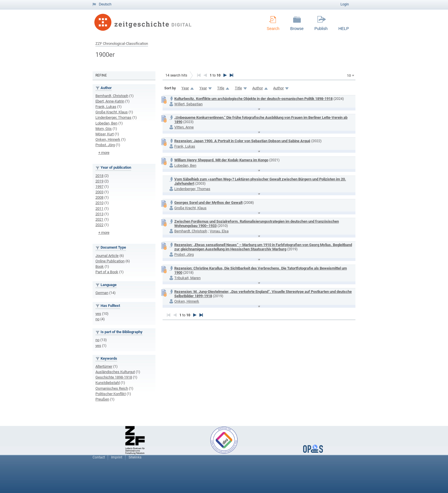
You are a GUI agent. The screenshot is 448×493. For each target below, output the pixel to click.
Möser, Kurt (105, 134)
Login (345, 4)
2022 (99, 225)
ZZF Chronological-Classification (122, 44)
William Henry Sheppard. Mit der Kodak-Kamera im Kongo (221, 160)
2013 (99, 214)
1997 (99, 187)
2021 (99, 219)
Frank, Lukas (106, 107)
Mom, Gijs (104, 129)
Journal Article (107, 256)
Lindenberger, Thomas (113, 117)
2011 (99, 209)
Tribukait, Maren (187, 278)
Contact (99, 457)
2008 (99, 197)
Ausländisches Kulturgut (115, 372)
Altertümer (104, 366)
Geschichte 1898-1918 (114, 377)
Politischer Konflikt (111, 394)
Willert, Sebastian (188, 104)
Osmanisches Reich (112, 388)
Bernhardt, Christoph (112, 96)
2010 (99, 203)
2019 (99, 181)
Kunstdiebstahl (108, 383)
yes (98, 314)
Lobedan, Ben (106, 123)
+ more (104, 153)
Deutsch (105, 4)
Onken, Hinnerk (108, 139)
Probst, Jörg (105, 145)
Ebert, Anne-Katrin (110, 101)
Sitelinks (135, 457)
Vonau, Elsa (219, 231)
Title (221, 88)
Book (100, 266)
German (102, 293)
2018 (99, 176)
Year (185, 88)
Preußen (102, 399)
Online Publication (110, 261)
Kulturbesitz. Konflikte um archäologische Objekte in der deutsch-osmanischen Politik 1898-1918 (253, 99)
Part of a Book (107, 272)
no (97, 319)
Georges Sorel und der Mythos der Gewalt (208, 203)
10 (349, 76)
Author (258, 88)
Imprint (117, 457)
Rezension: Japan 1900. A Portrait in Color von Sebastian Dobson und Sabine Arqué (242, 141)
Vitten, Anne (184, 127)
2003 (99, 192)
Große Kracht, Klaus (112, 112)
